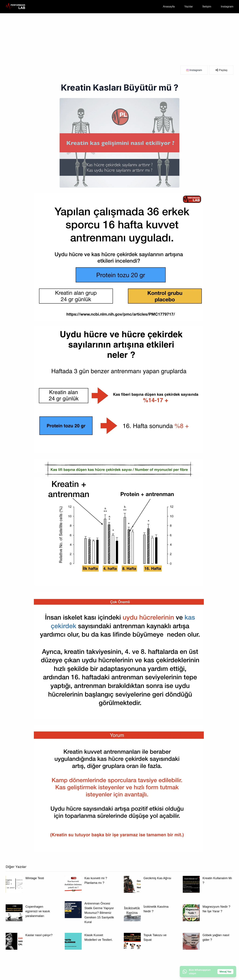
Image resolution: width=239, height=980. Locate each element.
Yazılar (189, 7)
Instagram (227, 7)
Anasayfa (169, 7)
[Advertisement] (119, 38)
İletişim (207, 7)
